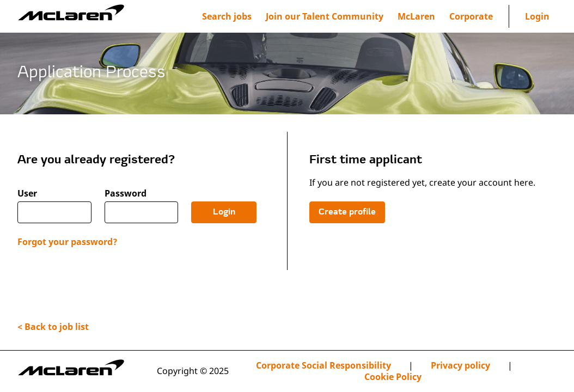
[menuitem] (325, 16)
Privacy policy (460, 366)
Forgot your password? (68, 242)
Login (537, 16)
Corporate (471, 16)
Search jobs (227, 16)
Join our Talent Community (325, 16)
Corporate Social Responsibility (323, 366)
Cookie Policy (393, 377)
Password (126, 194)
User (27, 194)
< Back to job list (53, 327)
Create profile (347, 212)
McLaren (416, 16)
